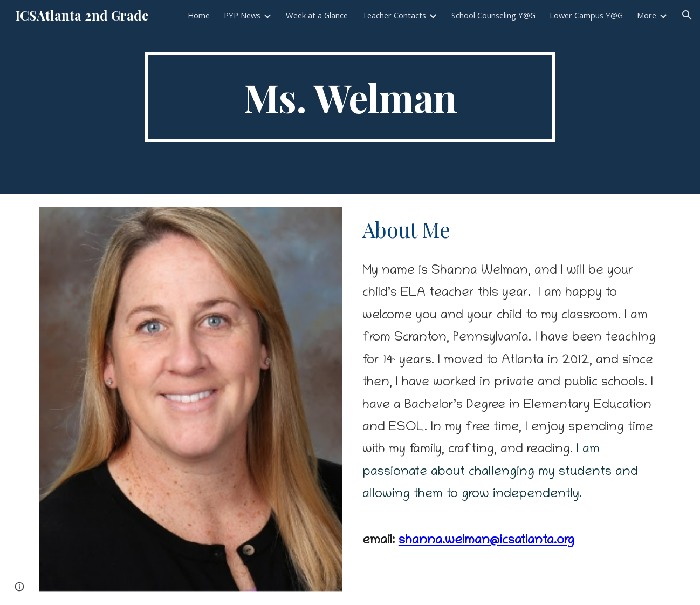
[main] (350, 97)
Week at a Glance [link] (317, 15)
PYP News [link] (242, 15)
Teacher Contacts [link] (394, 15)
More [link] (647, 15)
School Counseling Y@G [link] (493, 15)
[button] (687, 15)
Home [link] (199, 15)
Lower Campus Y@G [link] (586, 15)
